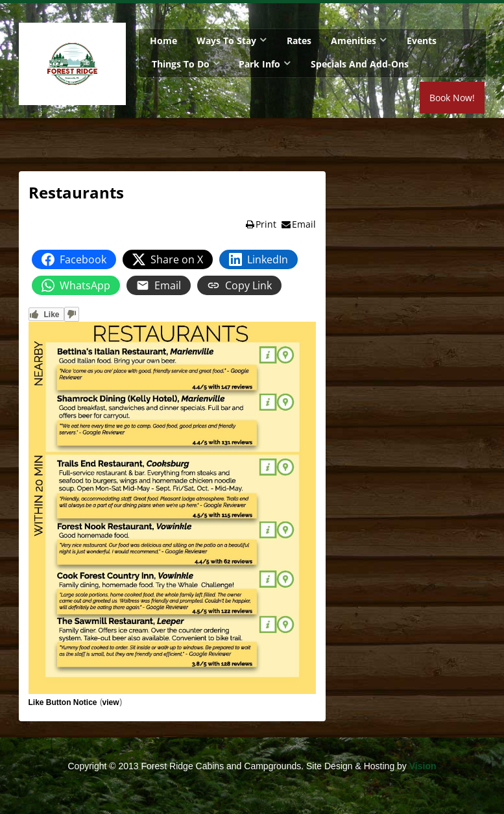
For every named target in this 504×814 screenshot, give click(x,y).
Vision (423, 766)
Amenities (354, 41)
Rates (299, 41)
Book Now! (452, 98)
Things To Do (181, 64)
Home (163, 41)
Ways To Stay (226, 41)
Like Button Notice (63, 702)
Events (422, 41)
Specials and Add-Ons (360, 64)
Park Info (259, 64)
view (111, 702)
